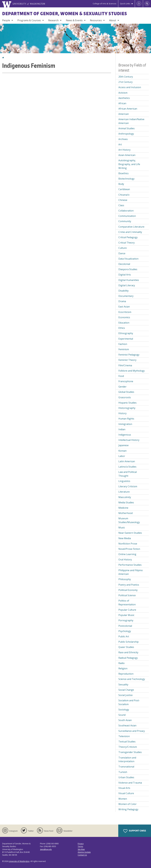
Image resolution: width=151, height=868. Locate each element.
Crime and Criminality (130, 232)
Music (122, 528)
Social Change (126, 690)
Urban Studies (126, 777)
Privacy (81, 844)
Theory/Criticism (128, 747)
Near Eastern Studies (130, 533)
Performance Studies (130, 565)
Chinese (123, 200)
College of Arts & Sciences (105, 4)
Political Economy (128, 590)
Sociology (124, 710)
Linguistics (124, 481)
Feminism (124, 349)
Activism (123, 93)
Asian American (127, 155)
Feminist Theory (127, 360)
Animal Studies (127, 128)
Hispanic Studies (127, 403)
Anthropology (126, 134)
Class (121, 205)
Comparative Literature (131, 227)
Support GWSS (135, 831)
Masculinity (125, 497)
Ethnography (126, 333)
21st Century (125, 82)
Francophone (126, 381)
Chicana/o (124, 195)
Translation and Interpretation (127, 760)
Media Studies (126, 502)
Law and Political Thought (128, 474)
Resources (96, 20)
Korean (122, 451)
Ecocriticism (125, 312)
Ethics (122, 328)
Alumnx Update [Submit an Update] (84, 852)
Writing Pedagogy (128, 809)
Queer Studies (126, 647)
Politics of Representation (127, 603)
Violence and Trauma (130, 783)
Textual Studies (127, 742)
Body (121, 184)
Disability (123, 291)
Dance (122, 253)
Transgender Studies (130, 752)
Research (53, 20)
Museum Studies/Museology (129, 520)
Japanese (123, 445)
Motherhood (125, 513)
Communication (127, 216)
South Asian (125, 720)
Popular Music (126, 615)
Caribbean (124, 189)
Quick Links (125, 4)
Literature (124, 492)
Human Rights (126, 419)
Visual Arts (124, 788)
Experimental (126, 339)
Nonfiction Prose (128, 544)
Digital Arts (125, 275)
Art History (124, 150)
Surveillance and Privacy (132, 731)
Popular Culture (127, 610)
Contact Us (82, 855)
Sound (122, 715)
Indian (122, 429)
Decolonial (124, 264)
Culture (123, 248)
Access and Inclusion (130, 87)
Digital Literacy (127, 285)
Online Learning (127, 554)
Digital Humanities (129, 280)
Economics (124, 317)
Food (121, 376)
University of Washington (19, 861)
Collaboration (126, 211)
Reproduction (126, 674)
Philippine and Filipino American (131, 572)
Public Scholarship (129, 642)
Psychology (125, 631)
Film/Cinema (125, 365)
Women (123, 799)
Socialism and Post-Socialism (129, 702)
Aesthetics (124, 98)
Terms (80, 846)
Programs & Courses (29, 20)
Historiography (127, 408)
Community (125, 221)
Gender (122, 387)
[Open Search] (147, 4)
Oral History (125, 560)
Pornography (126, 620)
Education (124, 323)
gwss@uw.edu (46, 849)
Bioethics (123, 173)
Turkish (123, 772)
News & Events (74, 20)
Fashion (123, 344)
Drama (122, 301)
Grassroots (125, 397)
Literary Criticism (128, 486)
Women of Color (127, 804)
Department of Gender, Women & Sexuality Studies (65, 13)
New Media (125, 538)
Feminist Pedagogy (129, 355)
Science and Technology (132, 679)
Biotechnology (126, 179)
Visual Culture (126, 793)
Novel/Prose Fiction (129, 549)
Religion (123, 668)
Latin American (127, 461)
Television (124, 736)
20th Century (126, 77)
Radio (122, 663)
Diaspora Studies (128, 269)
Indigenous (125, 435)
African (122, 103)
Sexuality (123, 684)
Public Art (124, 636)
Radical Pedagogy (128, 658)
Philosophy (125, 579)
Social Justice (125, 695)
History (122, 413)
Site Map (81, 849)
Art (120, 144)
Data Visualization (128, 259)
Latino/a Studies (127, 467)
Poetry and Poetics (129, 585)
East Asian (124, 307)
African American (128, 109)
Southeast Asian (127, 725)
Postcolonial (125, 626)
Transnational (126, 767)
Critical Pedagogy (128, 237)
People (6, 20)
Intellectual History (129, 440)
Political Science (127, 595)
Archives (123, 139)
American (124, 114)
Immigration (125, 424)
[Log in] (139, 4)
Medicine (123, 508)
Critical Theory (127, 243)
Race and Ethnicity (128, 652)
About (113, 20)
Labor (122, 456)
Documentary (126, 296)
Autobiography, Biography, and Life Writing (129, 164)
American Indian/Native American (131, 121)
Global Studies (126, 392)
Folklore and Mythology (132, 371)
